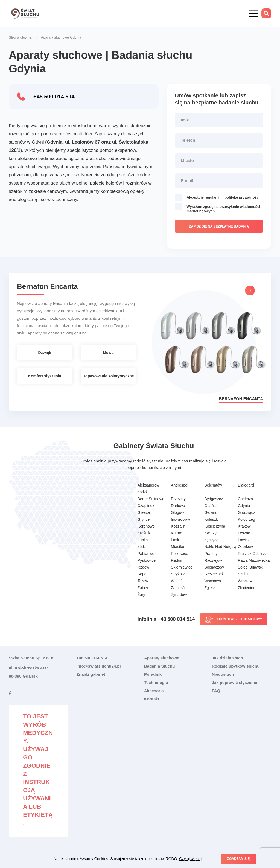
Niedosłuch (223, 674)
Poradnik (153, 674)
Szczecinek (214, 574)
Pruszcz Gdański (252, 554)
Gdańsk (211, 506)
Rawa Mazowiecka (254, 560)
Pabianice (146, 554)
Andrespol (180, 485)
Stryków (178, 574)
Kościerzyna (215, 526)
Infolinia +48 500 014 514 (166, 619)
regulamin (213, 197)
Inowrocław (180, 519)
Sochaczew (214, 567)
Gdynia (244, 506)
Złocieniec (247, 588)
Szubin (244, 574)
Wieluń (177, 581)
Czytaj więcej (190, 859)
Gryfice (144, 519)
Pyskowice (147, 560)
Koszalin (178, 526)
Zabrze (144, 588)
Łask (175, 540)
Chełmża (245, 499)
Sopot (143, 574)
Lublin (143, 540)
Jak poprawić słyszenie (235, 682)
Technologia (156, 682)
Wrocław (245, 581)
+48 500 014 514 (54, 97)
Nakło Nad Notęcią (220, 547)
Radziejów (213, 560)
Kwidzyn (211, 533)
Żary (141, 595)
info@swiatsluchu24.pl (99, 666)
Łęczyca (211, 540)
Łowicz (244, 540)
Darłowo (178, 506)
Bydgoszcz (214, 499)
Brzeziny (178, 499)
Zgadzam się (239, 859)
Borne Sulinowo (151, 499)
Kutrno (177, 533)
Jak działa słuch (227, 658)
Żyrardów (179, 595)
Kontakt (152, 699)
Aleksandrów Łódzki (148, 489)
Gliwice (144, 512)
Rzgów (143, 567)
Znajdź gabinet (91, 674)
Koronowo (146, 526)
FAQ (216, 691)
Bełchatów (213, 485)
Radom (177, 560)
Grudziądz (247, 512)
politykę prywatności (242, 197)
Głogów (177, 512)
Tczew (143, 581)
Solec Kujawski (251, 567)
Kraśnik (144, 533)
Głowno (211, 512)
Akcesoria (154, 691)
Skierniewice (182, 567)
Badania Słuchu (160, 666)
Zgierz (210, 588)
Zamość (178, 588)
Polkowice (180, 554)
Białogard (246, 485)
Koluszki (211, 519)
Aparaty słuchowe (162, 658)
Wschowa (213, 581)
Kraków (244, 526)
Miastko (177, 547)
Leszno (244, 533)
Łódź (142, 547)
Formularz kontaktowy (240, 619)
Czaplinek (146, 506)
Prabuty (211, 554)
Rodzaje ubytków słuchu (236, 666)
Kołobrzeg (247, 519)
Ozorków (245, 547)
